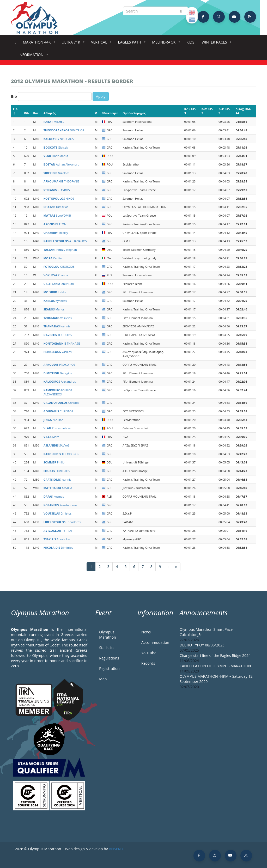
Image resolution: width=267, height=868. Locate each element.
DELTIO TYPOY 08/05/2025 (202, 645)
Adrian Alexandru (61, 164)
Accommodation (155, 642)
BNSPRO (116, 849)
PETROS (58, 531)
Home (16, 42)
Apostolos (57, 539)
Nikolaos (57, 173)
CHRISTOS (58, 411)
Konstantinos (60, 505)
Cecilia (53, 258)
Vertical (100, 44)
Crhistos (58, 513)
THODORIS (58, 335)
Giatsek (56, 147)
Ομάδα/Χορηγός (134, 113)
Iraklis (55, 292)
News (146, 632)
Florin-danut (56, 156)
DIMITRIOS (64, 130)
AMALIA (58, 488)
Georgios (58, 373)
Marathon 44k (38, 44)
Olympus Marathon (107, 635)
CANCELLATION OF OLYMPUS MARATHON (215, 666)
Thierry (56, 233)
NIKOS (59, 198)
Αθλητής (50, 113)
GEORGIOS (59, 267)
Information (32, 56)
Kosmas (54, 496)
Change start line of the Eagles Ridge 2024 (215, 655)
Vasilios (58, 352)
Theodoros (62, 522)
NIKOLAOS (59, 139)
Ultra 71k (72, 44)
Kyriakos (55, 301)
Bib (14, 96)
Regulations (109, 658)
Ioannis (57, 326)
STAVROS (57, 190)
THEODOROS (61, 454)
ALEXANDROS (58, 392)
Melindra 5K (165, 44)
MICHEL (54, 122)
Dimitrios (56, 207)
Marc (51, 437)
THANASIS (62, 343)
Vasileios (58, 318)
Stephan (60, 250)
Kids (190, 42)
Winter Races (215, 44)
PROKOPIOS (59, 365)
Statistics (107, 648)
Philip (54, 462)
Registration (109, 668)
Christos (61, 403)
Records (148, 663)
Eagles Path (131, 44)
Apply (101, 96)
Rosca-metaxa (57, 428)
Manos (54, 309)
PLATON (55, 224)
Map (103, 679)
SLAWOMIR (57, 215)
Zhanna (56, 275)
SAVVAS (57, 445)
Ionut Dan (59, 284)
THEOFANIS (62, 181)
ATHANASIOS (65, 241)
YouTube (149, 653)
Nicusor (53, 420)
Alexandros (60, 381)
